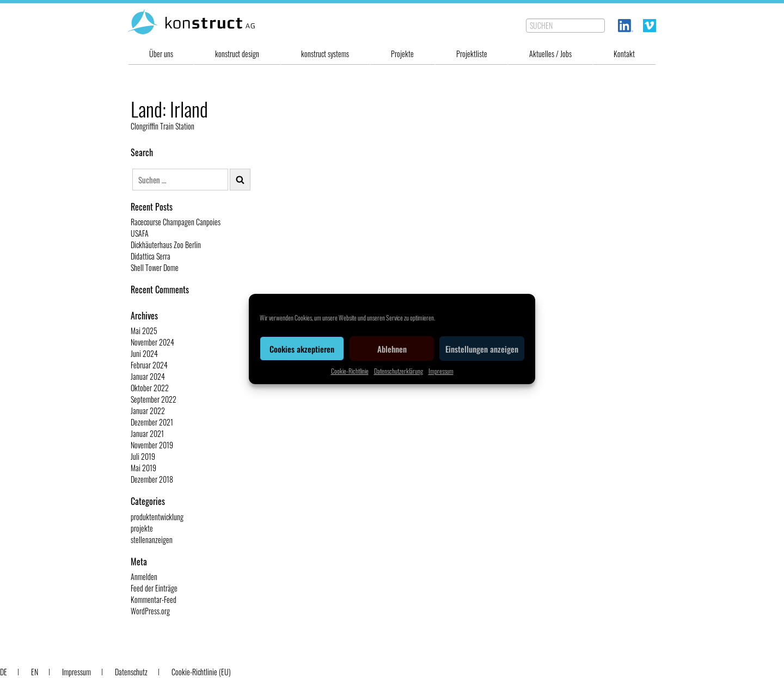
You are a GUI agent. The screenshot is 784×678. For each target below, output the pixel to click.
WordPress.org (150, 611)
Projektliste (472, 54)
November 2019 (152, 445)
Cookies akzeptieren (302, 349)
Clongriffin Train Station (163, 126)
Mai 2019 (143, 468)
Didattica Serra (151, 256)
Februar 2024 (149, 365)
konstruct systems (325, 54)
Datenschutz (131, 672)
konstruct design (237, 54)
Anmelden (144, 577)
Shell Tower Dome (155, 267)
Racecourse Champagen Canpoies (176, 222)
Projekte (402, 54)
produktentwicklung (157, 517)
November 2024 (152, 342)
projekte (142, 528)
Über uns (161, 54)
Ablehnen (392, 349)
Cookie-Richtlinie (350, 371)
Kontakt (624, 54)
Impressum (441, 371)
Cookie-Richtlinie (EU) (201, 672)
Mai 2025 (144, 331)
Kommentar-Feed (154, 599)
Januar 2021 (147, 433)
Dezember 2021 (152, 422)
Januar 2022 (148, 411)
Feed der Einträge (154, 588)
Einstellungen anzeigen (482, 349)
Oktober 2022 (150, 388)
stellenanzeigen (152, 540)
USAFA (140, 233)
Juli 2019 (143, 456)
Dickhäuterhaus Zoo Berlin (166, 245)
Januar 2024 (148, 376)
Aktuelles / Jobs (550, 54)
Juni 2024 (144, 353)
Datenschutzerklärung (399, 371)
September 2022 (154, 399)
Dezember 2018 (152, 479)
